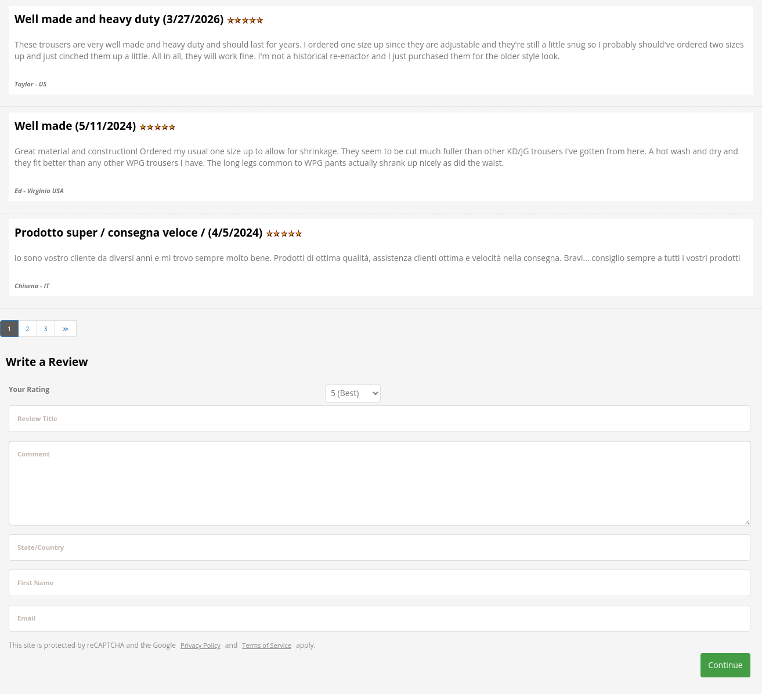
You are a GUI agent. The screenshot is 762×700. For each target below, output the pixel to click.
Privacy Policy (201, 645)
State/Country (41, 547)
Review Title (37, 418)
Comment (34, 454)
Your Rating (29, 389)
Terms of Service (267, 645)
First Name (35, 583)
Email (26, 618)
